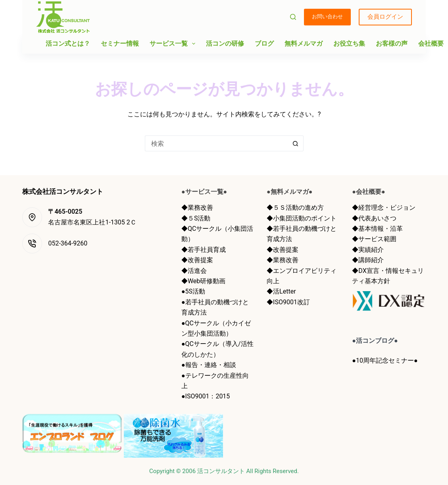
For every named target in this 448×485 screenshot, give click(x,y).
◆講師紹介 (368, 260)
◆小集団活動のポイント (302, 218)
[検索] (293, 17)
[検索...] (216, 143)
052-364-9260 (68, 243)
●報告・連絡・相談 (209, 365)
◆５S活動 (196, 218)
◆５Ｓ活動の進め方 (295, 208)
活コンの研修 (225, 43)
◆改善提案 (197, 260)
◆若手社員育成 (204, 250)
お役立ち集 (349, 43)
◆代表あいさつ (374, 218)
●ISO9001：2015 (206, 396)
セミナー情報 (120, 43)
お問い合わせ (327, 16)
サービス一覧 (174, 44)
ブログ (264, 43)
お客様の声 (392, 43)
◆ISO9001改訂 (288, 302)
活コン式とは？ (68, 43)
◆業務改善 (197, 208)
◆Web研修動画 (203, 281)
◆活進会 (194, 271)
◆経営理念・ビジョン (384, 208)
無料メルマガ (304, 43)
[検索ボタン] (296, 143)
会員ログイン (385, 17)
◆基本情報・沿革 (377, 229)
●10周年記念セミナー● (385, 360)
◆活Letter (281, 291)
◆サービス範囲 (374, 239)
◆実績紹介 (368, 250)
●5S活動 (193, 291)
